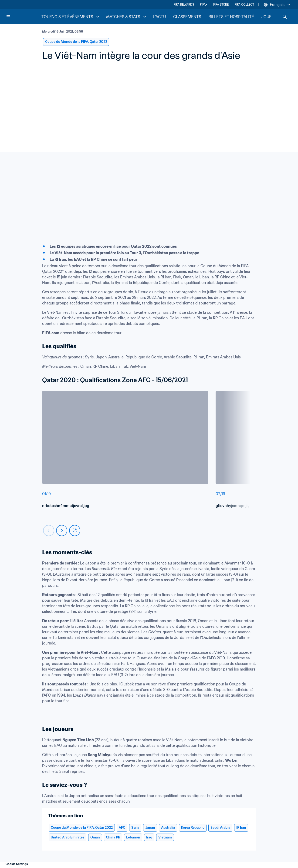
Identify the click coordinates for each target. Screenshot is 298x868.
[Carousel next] (62, 531)
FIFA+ (204, 5)
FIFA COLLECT (244, 5)
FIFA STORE (221, 5)
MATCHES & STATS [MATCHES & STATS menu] (127, 17)
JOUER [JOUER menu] (271, 17)
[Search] (285, 17)
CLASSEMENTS (187, 17)
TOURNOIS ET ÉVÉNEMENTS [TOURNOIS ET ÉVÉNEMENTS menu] (71, 17)
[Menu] (8, 17)
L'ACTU (159, 17)
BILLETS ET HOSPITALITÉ (231, 17)
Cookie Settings (17, 864)
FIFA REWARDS (184, 5)
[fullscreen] (75, 531)
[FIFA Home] (24, 17)
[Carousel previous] (49, 531)
